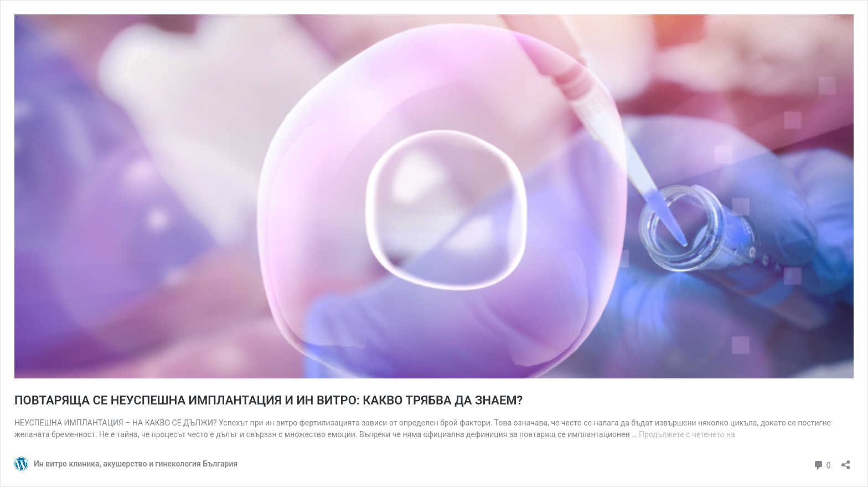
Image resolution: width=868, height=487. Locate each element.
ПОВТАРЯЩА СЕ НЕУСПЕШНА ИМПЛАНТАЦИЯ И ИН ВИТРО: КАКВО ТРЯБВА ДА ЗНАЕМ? (268, 400)
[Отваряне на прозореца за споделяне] (846, 461)
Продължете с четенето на (687, 434)
